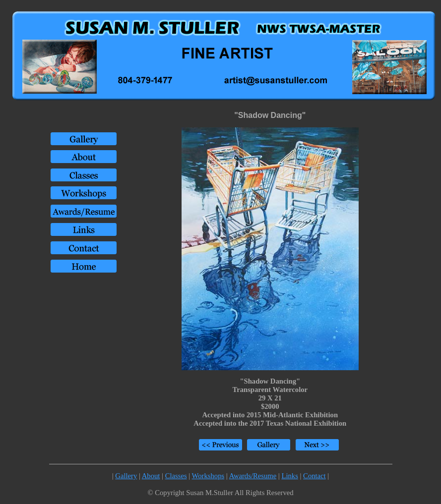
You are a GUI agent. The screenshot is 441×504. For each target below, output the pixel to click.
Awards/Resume (253, 476)
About (151, 476)
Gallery (126, 476)
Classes (176, 476)
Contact (315, 476)
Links (289, 476)
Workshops (208, 476)
